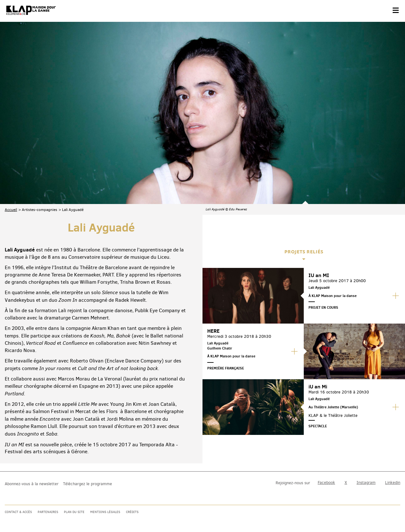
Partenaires (48, 512)
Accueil (11, 141)
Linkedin (393, 483)
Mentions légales (105, 512)
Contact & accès (18, 512)
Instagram (366, 483)
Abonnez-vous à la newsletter (32, 484)
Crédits (132, 512)
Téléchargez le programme (87, 484)
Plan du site (74, 512)
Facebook (326, 483)
